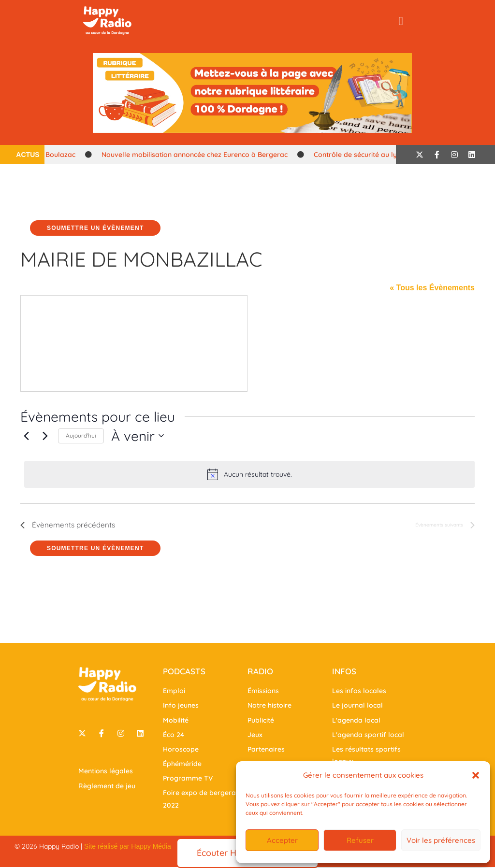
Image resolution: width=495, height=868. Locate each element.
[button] (476, 775)
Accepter (282, 840)
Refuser (360, 840)
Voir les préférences (441, 840)
